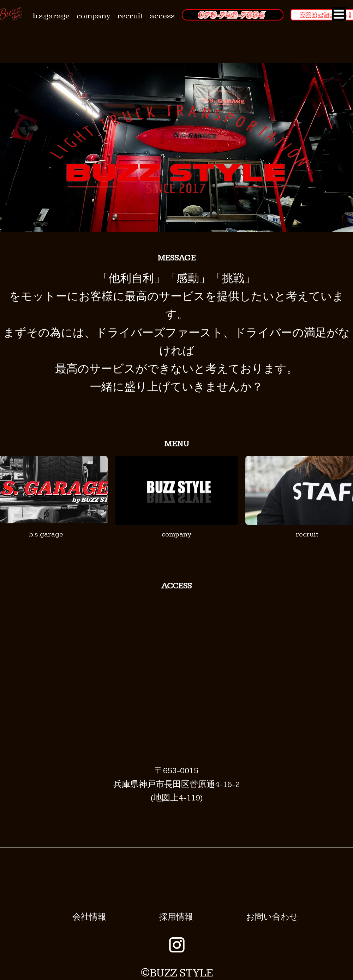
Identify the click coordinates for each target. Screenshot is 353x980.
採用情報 (176, 917)
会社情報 (89, 917)
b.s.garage (51, 16)
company (94, 16)
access (162, 16)
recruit (130, 16)
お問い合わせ (272, 917)
